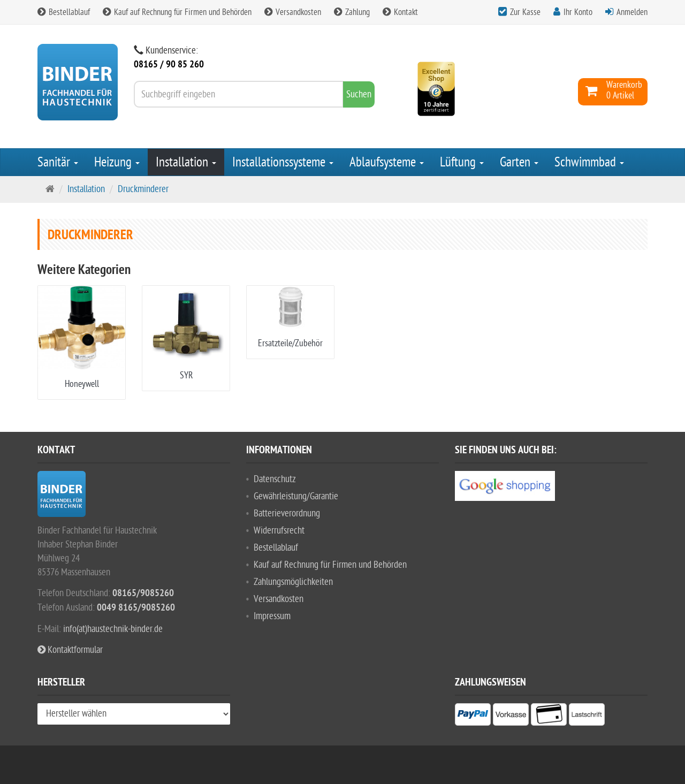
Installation (186, 162)
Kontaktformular (70, 650)
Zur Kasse (525, 12)
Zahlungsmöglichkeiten (293, 582)
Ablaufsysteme (387, 162)
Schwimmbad (589, 162)
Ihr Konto (578, 12)
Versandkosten (293, 12)
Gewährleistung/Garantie (296, 496)
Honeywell (82, 384)
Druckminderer (143, 189)
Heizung (117, 162)
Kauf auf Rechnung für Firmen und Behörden (177, 12)
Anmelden (632, 12)
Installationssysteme (283, 162)
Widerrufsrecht (279, 531)
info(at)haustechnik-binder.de (113, 629)
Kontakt (400, 12)
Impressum (272, 616)
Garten (519, 162)
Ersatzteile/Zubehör (290, 343)
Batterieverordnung (287, 513)
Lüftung (462, 162)
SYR (186, 375)
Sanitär (58, 162)
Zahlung (352, 12)
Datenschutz (275, 479)
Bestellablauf (64, 12)
